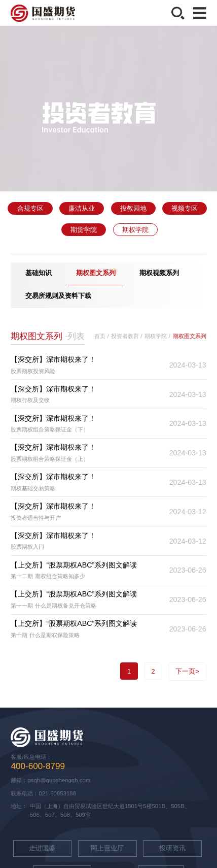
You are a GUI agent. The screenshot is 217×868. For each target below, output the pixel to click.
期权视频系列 (159, 273)
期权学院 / (157, 336)
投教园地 (133, 208)
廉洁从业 (82, 208)
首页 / (101, 336)
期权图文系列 (96, 273)
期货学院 (84, 230)
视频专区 (185, 208)
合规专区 (30, 208)
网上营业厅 (107, 848)
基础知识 (39, 273)
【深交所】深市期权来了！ (53, 359)
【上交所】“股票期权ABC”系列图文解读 (74, 565)
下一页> (187, 671)
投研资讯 (172, 848)
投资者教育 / (126, 336)
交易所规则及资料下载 (58, 296)
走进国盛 (42, 848)
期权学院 (135, 230)
